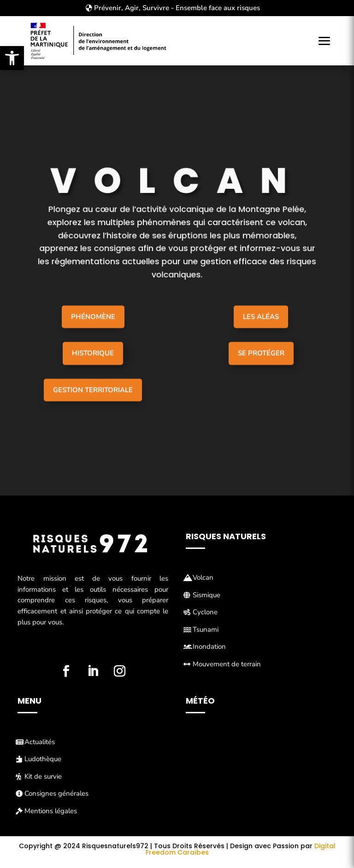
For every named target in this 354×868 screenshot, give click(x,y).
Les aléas (261, 334)
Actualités (40, 742)
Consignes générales (56, 793)
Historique (93, 371)
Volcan (203, 577)
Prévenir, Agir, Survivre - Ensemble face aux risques (177, 8)
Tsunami (206, 629)
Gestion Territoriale (93, 408)
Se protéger (261, 371)
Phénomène (93, 334)
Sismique (206, 595)
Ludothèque (43, 759)
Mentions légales (51, 811)
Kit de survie (43, 776)
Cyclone (205, 612)
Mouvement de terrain (227, 664)
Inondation (209, 647)
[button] (12, 58)
